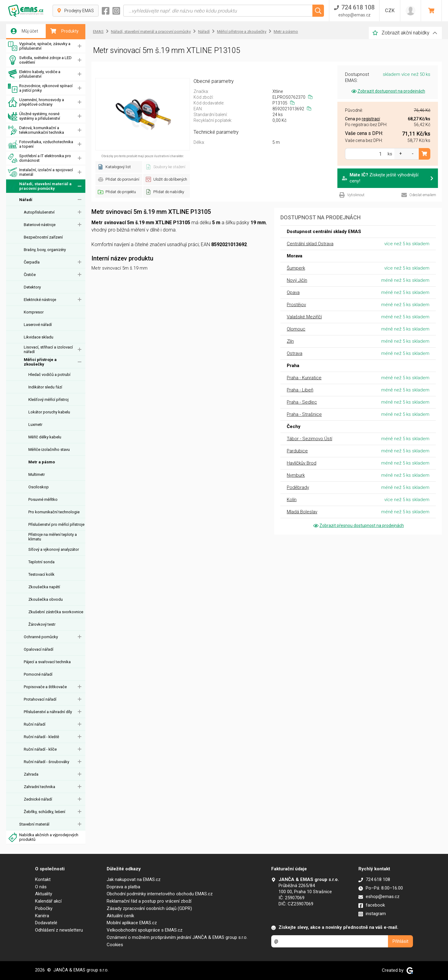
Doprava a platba (123, 887)
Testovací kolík (41, 574)
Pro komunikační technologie (54, 512)
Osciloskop (39, 487)
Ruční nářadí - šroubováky (46, 762)
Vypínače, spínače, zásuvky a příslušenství (39, 46)
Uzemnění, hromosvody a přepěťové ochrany (36, 102)
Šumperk (296, 268)
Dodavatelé (46, 923)
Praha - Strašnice (304, 414)
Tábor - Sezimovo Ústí (309, 439)
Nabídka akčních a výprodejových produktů (43, 837)
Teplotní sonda (41, 562)
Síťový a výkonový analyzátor (54, 549)
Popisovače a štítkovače (45, 687)
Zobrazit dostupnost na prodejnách (388, 91)
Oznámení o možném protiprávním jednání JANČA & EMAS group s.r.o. (177, 937)
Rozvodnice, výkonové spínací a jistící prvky (40, 88)
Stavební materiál (34, 824)
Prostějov (296, 305)
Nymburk (296, 475)
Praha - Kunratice (304, 378)
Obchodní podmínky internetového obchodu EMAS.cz (160, 894)
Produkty (64, 31)
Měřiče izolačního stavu (49, 449)
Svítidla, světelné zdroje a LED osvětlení (40, 60)
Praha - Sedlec (302, 402)
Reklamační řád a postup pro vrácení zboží (149, 901)
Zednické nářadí (38, 799)
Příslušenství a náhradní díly (48, 712)
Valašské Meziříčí (304, 317)
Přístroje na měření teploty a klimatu (53, 537)
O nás (41, 887)
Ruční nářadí (35, 724)
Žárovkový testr (42, 624)
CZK (390, 11)
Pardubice (297, 451)
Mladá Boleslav (302, 512)
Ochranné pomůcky (41, 637)
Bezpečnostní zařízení (43, 237)
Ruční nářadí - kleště (41, 737)
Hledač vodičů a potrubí (49, 375)
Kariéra (42, 916)
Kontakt (43, 879)
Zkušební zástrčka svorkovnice (56, 612)
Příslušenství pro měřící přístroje (56, 524)
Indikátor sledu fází (45, 387)
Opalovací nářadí (39, 649)
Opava (293, 292)
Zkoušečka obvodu (46, 599)
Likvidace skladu (39, 337)
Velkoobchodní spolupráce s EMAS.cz (145, 930)
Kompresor (34, 312)
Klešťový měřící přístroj (48, 400)
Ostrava (295, 353)
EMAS (98, 32)
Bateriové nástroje (40, 225)
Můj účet (24, 31)
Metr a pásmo (42, 462)
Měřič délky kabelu (45, 437)
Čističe (30, 275)
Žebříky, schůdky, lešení (44, 812)
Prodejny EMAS (76, 11)
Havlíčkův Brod (302, 463)
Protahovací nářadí (40, 699)
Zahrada (31, 774)
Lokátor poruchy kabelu (49, 412)
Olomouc (296, 329)
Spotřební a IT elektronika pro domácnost (39, 158)
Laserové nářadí (38, 325)
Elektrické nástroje (40, 300)
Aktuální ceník (120, 916)
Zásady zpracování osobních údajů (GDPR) (149, 908)
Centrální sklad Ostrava (310, 244)
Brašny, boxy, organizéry (45, 250)
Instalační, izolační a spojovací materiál (40, 172)
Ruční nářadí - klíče (40, 749)
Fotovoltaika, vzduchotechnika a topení (41, 144)
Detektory (32, 287)
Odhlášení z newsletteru (59, 930)
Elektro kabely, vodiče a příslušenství (34, 74)
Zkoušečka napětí (44, 587)
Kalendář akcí (48, 901)
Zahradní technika (39, 787)
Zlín (290, 341)
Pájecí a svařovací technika (47, 662)
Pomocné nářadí (38, 674)
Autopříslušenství (39, 212)
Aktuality (44, 894)
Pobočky (44, 908)
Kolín (292, 500)
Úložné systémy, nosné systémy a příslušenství (34, 116)
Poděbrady (298, 487)
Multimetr (37, 474)
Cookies (115, 945)
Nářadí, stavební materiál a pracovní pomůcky (40, 186)
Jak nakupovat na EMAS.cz (134, 879)
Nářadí (26, 200)
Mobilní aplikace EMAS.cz (132, 923)
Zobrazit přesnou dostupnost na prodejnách (358, 525)
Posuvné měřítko (43, 499)
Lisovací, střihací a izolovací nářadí (48, 349)
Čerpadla (32, 262)
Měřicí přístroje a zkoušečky (40, 362)
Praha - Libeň (300, 390)
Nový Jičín (297, 280)
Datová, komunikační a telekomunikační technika (36, 130)
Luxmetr (35, 425)
